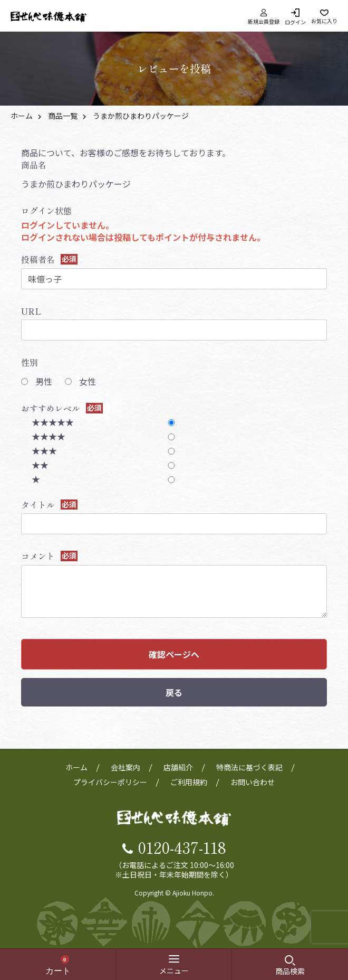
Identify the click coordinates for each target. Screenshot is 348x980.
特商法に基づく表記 (249, 767)
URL (31, 311)
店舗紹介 (178, 767)
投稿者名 (38, 259)
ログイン (295, 21)
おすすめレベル (51, 408)
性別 (30, 362)
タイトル (38, 505)
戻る (174, 692)
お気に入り (324, 20)
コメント (38, 556)
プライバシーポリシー (110, 782)
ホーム (22, 116)
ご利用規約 (189, 782)
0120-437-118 (182, 847)
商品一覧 (63, 116)
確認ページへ (174, 654)
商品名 (34, 165)
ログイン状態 (46, 211)
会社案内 (125, 767)
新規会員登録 (264, 17)
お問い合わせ (253, 782)
